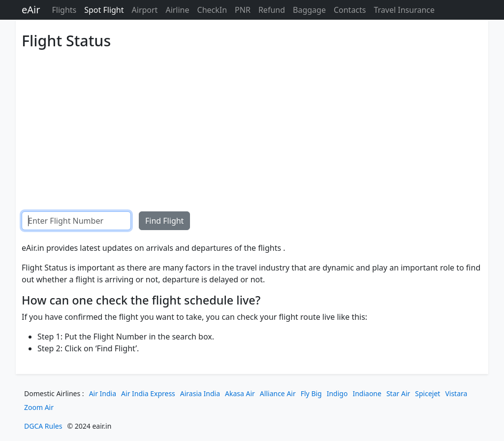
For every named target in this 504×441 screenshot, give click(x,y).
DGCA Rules (43, 426)
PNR (243, 10)
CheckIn (212, 10)
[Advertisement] (252, 123)
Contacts (350, 10)
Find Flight (164, 221)
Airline (177, 10)
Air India (103, 393)
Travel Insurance (404, 10)
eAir (31, 10)
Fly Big (311, 393)
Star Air (398, 393)
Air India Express (148, 393)
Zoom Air (39, 407)
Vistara (456, 393)
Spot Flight (104, 10)
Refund (272, 10)
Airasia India (200, 393)
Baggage (309, 10)
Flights (64, 10)
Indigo (337, 393)
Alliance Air (278, 393)
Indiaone (367, 393)
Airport (145, 10)
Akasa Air (240, 393)
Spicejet (427, 393)
